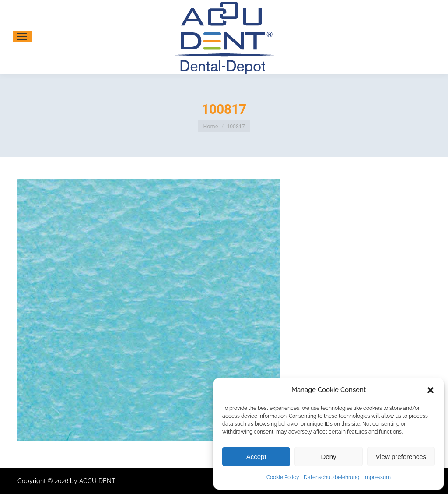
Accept (256, 457)
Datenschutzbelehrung (331, 477)
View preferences (401, 457)
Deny (328, 457)
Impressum (377, 477)
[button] (430, 390)
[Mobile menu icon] (22, 37)
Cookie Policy (283, 477)
